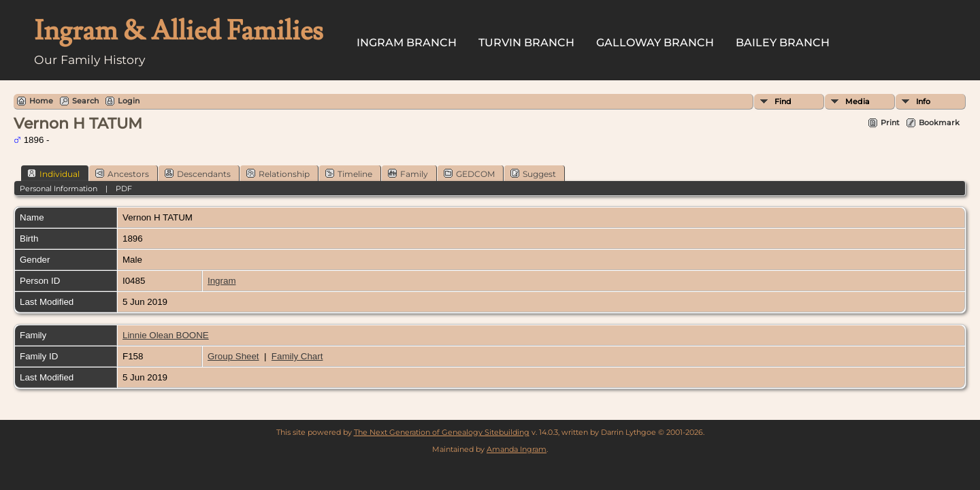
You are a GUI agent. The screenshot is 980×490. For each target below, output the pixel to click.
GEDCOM (469, 174)
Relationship (278, 174)
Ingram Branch (407, 43)
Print (890, 122)
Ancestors (122, 174)
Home (41, 101)
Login (129, 101)
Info (923, 101)
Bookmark (939, 122)
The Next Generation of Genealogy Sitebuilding (442, 432)
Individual (53, 174)
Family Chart (297, 356)
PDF (124, 189)
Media (857, 101)
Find (783, 101)
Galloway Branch (655, 43)
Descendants (198, 174)
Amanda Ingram (517, 449)
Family (408, 174)
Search (85, 101)
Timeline (349, 174)
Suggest (533, 174)
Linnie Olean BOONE (166, 335)
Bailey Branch (783, 43)
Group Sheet (233, 356)
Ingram (222, 281)
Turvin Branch (526, 43)
